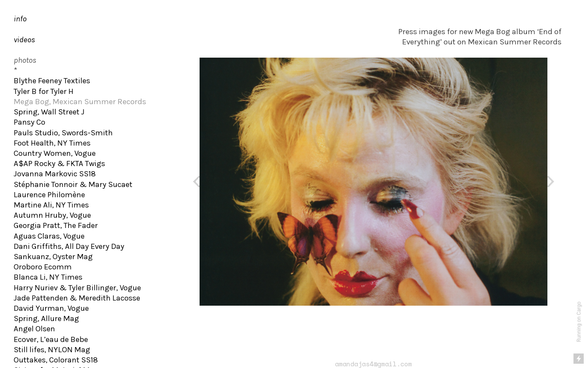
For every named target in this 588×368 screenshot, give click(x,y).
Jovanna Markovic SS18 (55, 174)
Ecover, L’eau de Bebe (51, 339)
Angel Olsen (34, 329)
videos (24, 40)
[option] (373, 182)
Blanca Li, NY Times (48, 277)
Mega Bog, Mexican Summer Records (80, 102)
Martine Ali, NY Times (51, 205)
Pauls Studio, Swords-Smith (63, 133)
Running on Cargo (579, 322)
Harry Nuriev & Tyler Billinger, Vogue (77, 288)
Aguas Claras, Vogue (49, 236)
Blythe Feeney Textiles (52, 81)
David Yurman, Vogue (51, 308)
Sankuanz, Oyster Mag (53, 257)
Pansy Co (29, 122)
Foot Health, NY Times (52, 143)
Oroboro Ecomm (43, 267)
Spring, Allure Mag (46, 318)
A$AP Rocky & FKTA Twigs (59, 164)
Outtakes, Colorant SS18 (56, 360)
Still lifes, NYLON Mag (52, 350)
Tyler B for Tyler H (44, 91)
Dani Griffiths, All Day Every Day (69, 246)
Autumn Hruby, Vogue (52, 215)
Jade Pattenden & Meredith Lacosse (77, 298)
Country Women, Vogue (55, 153)
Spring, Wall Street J (49, 112)
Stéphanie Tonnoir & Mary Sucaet (73, 184)
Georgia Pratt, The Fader (56, 225)
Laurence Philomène (49, 195)
